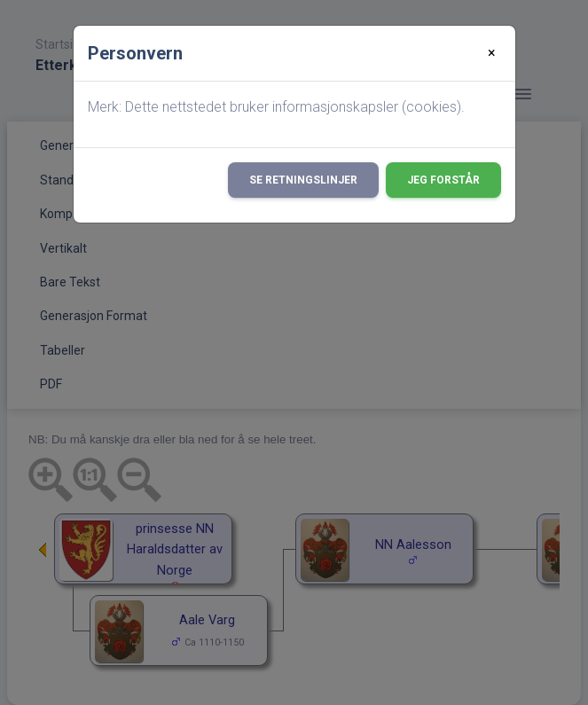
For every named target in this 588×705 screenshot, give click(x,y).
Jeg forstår (443, 180)
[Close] (492, 53)
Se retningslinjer (303, 180)
